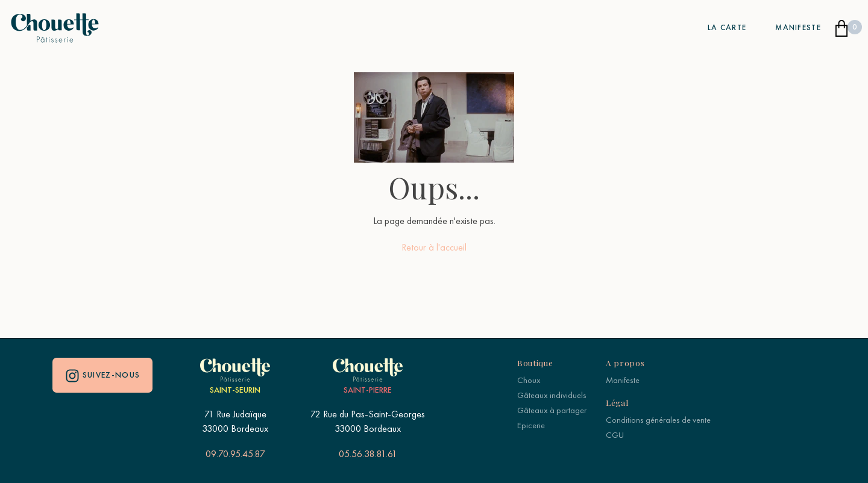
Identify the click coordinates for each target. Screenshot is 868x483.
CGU (615, 435)
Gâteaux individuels (552, 395)
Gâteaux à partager (552, 410)
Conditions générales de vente (658, 420)
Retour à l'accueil (434, 247)
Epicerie (531, 425)
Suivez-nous (103, 375)
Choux (529, 380)
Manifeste (798, 27)
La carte (727, 27)
